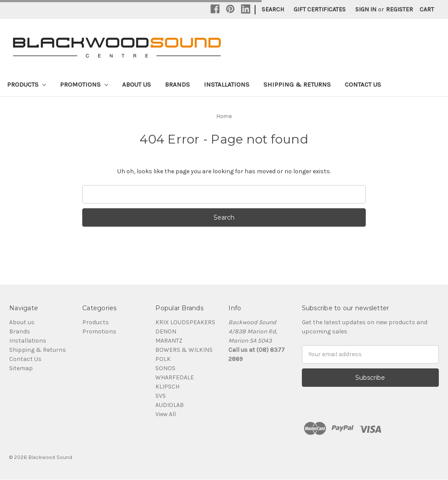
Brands (177, 84)
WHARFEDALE (175, 377)
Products (26, 84)
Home (224, 116)
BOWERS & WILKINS (184, 350)
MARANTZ (169, 341)
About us (136, 84)
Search (273, 9)
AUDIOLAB (170, 405)
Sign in (366, 9)
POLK (163, 359)
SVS (161, 396)
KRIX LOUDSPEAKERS (185, 322)
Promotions (84, 84)
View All (166, 414)
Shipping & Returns (297, 84)
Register (399, 9)
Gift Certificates (320, 9)
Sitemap (21, 368)
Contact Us (363, 84)
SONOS (165, 368)
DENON (166, 331)
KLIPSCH (167, 387)
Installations (227, 84)
